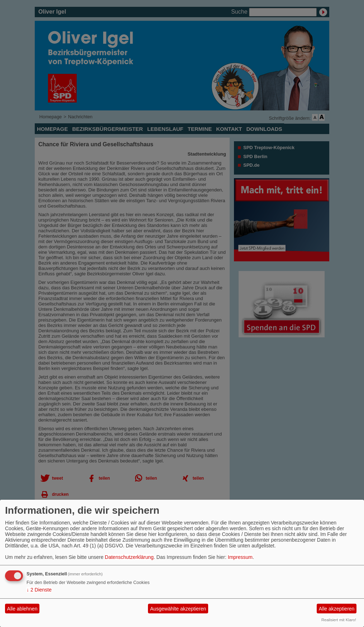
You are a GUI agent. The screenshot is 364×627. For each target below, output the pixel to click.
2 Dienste (39, 590)
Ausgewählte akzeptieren (178, 609)
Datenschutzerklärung (129, 557)
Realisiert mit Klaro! (339, 620)
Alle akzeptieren (337, 609)
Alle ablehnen (22, 609)
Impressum (240, 557)
